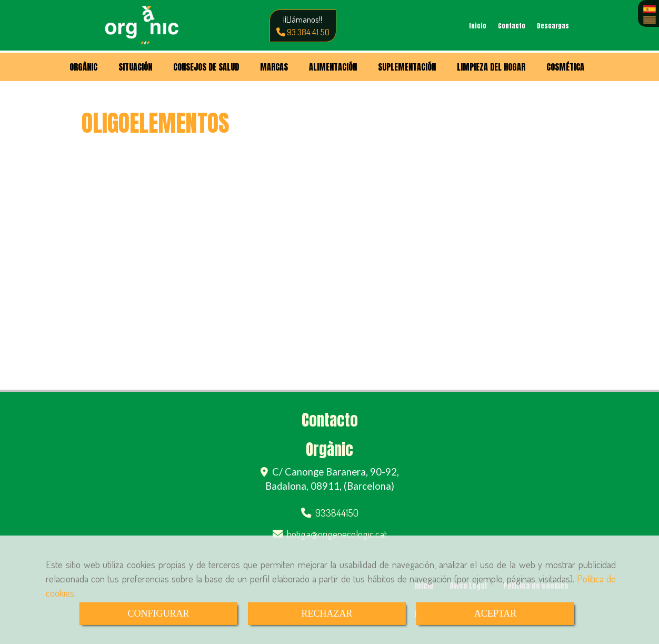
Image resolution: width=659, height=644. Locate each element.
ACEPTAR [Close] (496, 613)
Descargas (553, 26)
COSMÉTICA (565, 67)
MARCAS (274, 67)
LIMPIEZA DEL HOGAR (491, 67)
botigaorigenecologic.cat (337, 534)
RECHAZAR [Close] (327, 613)
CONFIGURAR (158, 613)
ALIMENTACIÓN (333, 67)
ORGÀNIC (83, 67)
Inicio (478, 26)
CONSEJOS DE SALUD (206, 67)
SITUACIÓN (135, 67)
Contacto (512, 26)
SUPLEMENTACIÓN (407, 67)
